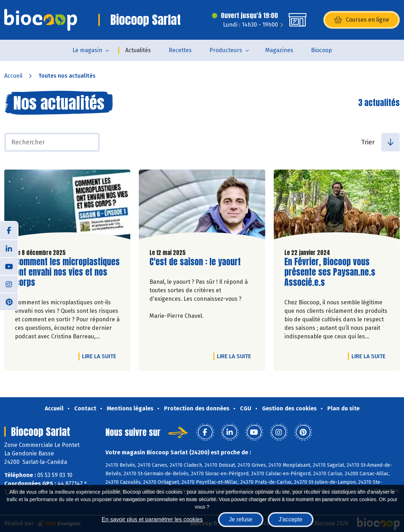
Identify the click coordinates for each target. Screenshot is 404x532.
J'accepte (291, 519)
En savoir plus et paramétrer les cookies (152, 519)
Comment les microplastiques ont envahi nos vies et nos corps (67, 272)
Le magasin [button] (87, 50)
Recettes (180, 50)
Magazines (279, 50)
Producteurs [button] (226, 50)
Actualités (138, 50)
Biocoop (321, 50)
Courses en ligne (362, 20)
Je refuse (241, 519)
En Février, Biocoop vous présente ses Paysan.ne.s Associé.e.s (330, 272)
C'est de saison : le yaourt (195, 262)
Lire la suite (101, 356)
